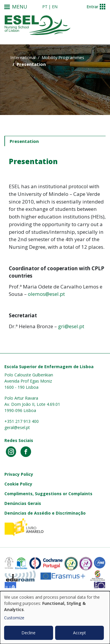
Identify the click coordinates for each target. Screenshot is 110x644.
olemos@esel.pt (46, 294)
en (55, 7)
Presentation (24, 141)
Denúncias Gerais (23, 503)
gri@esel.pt (71, 326)
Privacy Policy (19, 474)
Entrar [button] (92, 7)
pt (45, 7)
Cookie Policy (18, 484)
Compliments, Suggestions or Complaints (48, 494)
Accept (79, 633)
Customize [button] (14, 618)
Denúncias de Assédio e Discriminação (45, 513)
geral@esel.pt (17, 427)
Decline (28, 633)
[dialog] (55, 618)
